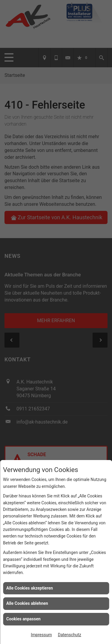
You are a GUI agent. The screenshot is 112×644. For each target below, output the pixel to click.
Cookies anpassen (23, 619)
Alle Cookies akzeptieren (30, 588)
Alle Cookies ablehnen (27, 603)
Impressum (41, 635)
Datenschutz (70, 635)
